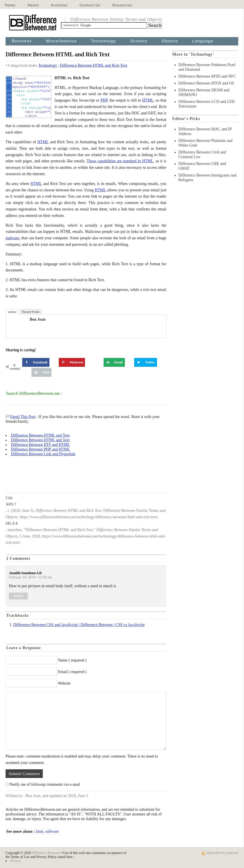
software (52, 831)
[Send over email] (114, 362)
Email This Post (23, 417)
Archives (59, 5)
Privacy (16, 861)
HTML (148, 100)
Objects (170, 41)
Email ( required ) (72, 672)
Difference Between (46, 853)
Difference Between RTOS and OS (206, 83)
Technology (104, 41)
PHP (104, 100)
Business (22, 41)
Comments (231, 853)
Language (203, 41)
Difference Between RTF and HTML (40, 445)
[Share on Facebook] (36, 362)
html (40, 831)
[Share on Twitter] (146, 362)
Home (10, 5)
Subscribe (213, 853)
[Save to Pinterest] (72, 362)
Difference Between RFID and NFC (207, 76)
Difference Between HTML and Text (40, 435)
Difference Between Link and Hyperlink (43, 454)
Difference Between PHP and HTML (40, 449)
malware (12, 238)
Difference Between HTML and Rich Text (94, 65)
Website (64, 683)
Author (12, 312)
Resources (122, 5)
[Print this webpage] (41, 372)
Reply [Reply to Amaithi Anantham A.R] (18, 596)
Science (139, 41)
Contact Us (90, 5)
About (33, 5)
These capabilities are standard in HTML (120, 161)
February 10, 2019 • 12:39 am (30, 577)
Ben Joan (38, 319)
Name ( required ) (72, 660)
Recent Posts (31, 312)
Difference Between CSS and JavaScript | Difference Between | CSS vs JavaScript (79, 625)
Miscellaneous (61, 41)
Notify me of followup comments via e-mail (45, 784)
